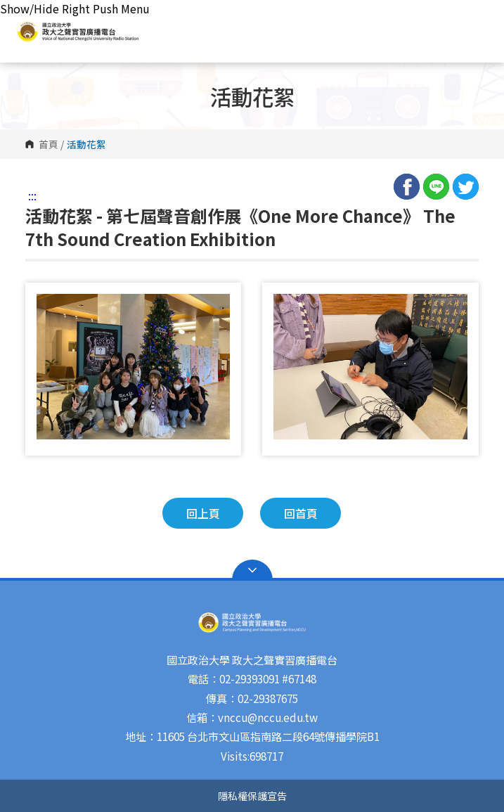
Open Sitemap (252, 570)
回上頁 (203, 513)
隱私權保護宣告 (252, 795)
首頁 (49, 144)
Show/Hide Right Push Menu (75, 8)
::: (32, 195)
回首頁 (301, 513)
